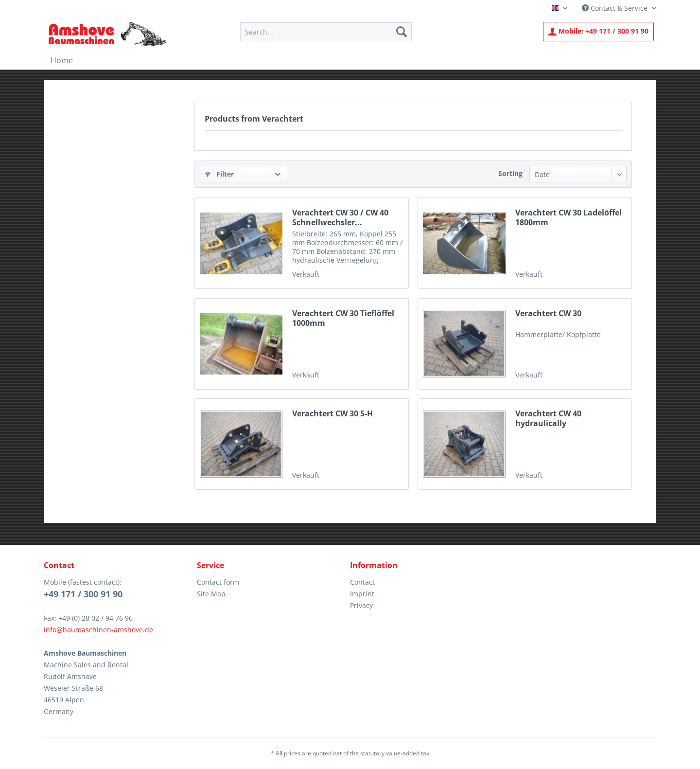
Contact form (218, 582)
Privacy (361, 605)
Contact (362, 582)
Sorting (510, 173)
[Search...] (326, 32)
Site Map (211, 594)
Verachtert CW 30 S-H (332, 414)
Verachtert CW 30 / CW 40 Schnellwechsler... (340, 217)
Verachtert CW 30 (548, 313)
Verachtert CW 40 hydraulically (548, 418)
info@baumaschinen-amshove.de (98, 630)
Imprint (362, 594)
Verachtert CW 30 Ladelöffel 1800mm (569, 217)
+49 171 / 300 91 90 (598, 31)
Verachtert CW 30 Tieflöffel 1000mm (343, 318)
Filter (219, 174)
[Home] (62, 60)
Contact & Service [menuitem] (616, 8)
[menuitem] (326, 32)
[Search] (402, 32)
